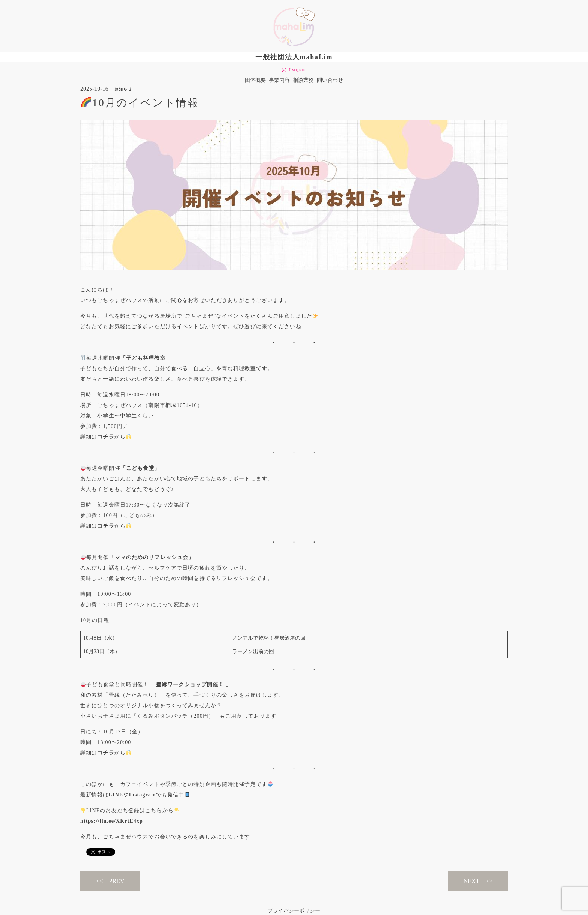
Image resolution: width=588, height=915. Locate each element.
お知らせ (123, 89)
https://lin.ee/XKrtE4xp (112, 821)
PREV (117, 881)
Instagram (142, 795)
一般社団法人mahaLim (294, 57)
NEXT (472, 881)
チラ (109, 526)
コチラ (106, 437)
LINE (116, 795)
